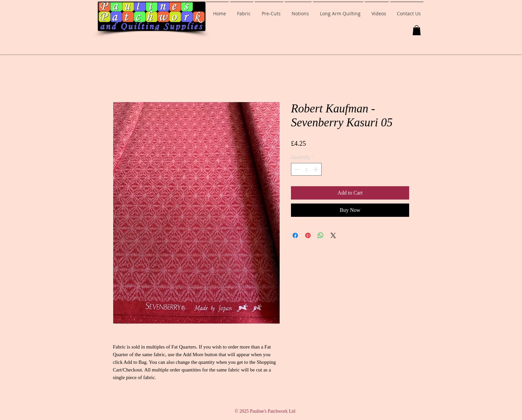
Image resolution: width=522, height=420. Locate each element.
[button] (417, 30)
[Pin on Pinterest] (308, 235)
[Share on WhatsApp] (321, 235)
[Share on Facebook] (295, 235)
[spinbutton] (306, 169)
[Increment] (316, 169)
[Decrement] (296, 169)
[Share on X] (333, 235)
